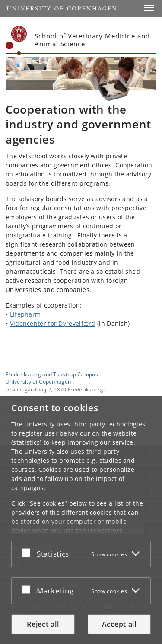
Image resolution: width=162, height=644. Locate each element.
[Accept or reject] (28, 552)
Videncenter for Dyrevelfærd (53, 323)
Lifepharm (25, 314)
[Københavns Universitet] (16, 41)
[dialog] (81, 520)
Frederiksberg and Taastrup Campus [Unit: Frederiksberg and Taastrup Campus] (52, 374)
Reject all (43, 624)
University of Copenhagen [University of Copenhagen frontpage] (38, 381)
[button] (149, 8)
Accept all (119, 624)
